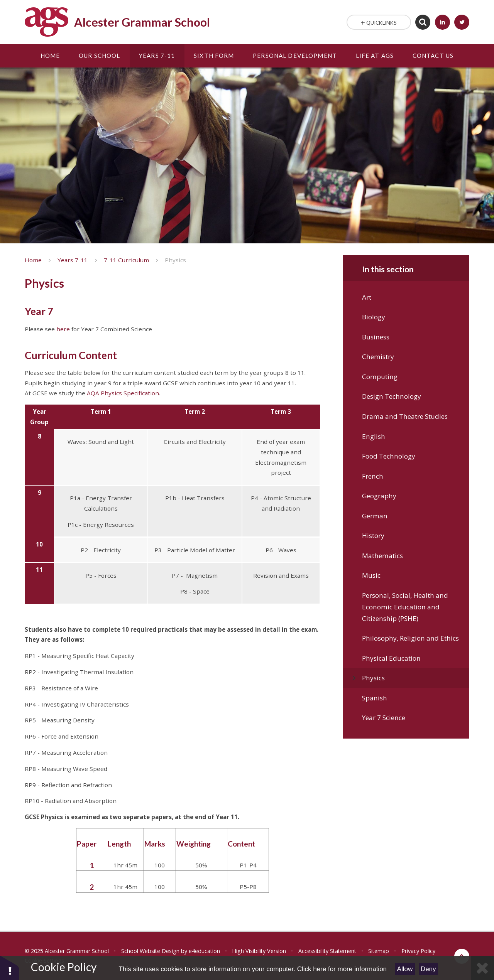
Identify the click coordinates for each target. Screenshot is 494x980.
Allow (405, 969)
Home (33, 260)
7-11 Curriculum (126, 260)
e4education (204, 951)
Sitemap (379, 951)
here (63, 329)
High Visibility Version (259, 951)
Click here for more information (342, 969)
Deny (428, 969)
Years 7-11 (73, 260)
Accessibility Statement (327, 951)
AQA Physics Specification (123, 393)
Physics (175, 260)
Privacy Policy (418, 951)
